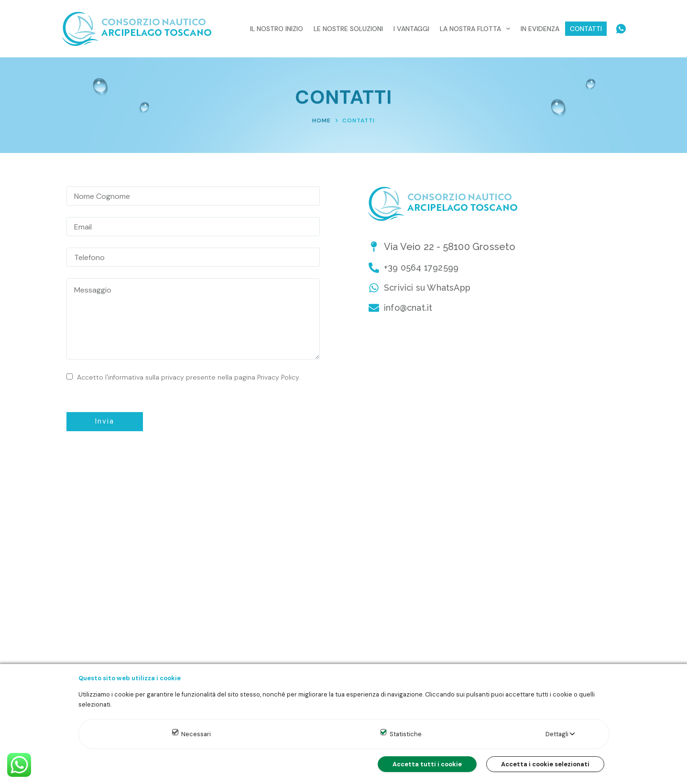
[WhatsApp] (621, 29)
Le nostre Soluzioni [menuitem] (348, 29)
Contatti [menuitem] (586, 29)
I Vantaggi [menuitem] (411, 29)
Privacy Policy (278, 377)
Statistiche (406, 734)
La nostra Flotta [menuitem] (477, 29)
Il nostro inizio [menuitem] (277, 29)
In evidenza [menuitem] (540, 29)
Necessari (196, 734)
